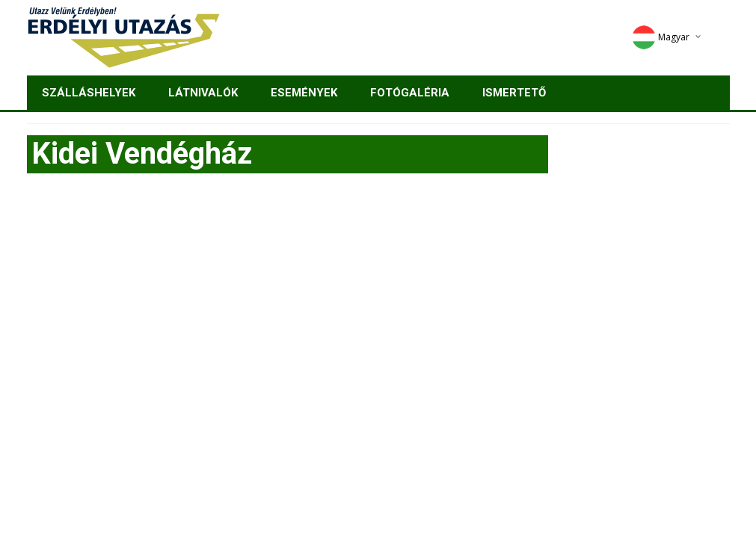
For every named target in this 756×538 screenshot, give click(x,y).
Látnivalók (203, 93)
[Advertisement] (378, 300)
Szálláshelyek (89, 93)
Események (304, 93)
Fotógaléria (410, 93)
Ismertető (514, 93)
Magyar (661, 37)
